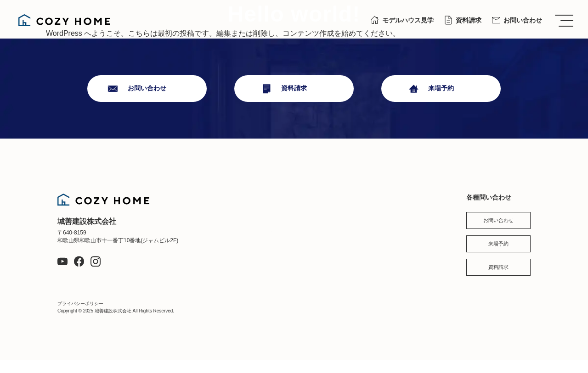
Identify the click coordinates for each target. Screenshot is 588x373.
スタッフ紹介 (407, 201)
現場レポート (338, 201)
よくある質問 (407, 241)
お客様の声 (252, 281)
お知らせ (401, 221)
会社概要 (332, 261)
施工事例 (249, 261)
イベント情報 (338, 241)
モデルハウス (338, 221)
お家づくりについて (265, 241)
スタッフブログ (341, 281)
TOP (243, 201)
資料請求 (469, 20)
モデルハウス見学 (408, 20)
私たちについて (259, 221)
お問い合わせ (523, 20)
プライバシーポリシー (80, 316)
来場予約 (441, 88)
